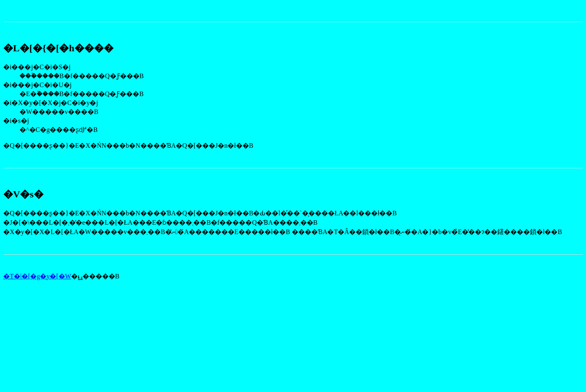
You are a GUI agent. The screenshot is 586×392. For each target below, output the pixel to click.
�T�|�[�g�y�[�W (37, 276)
